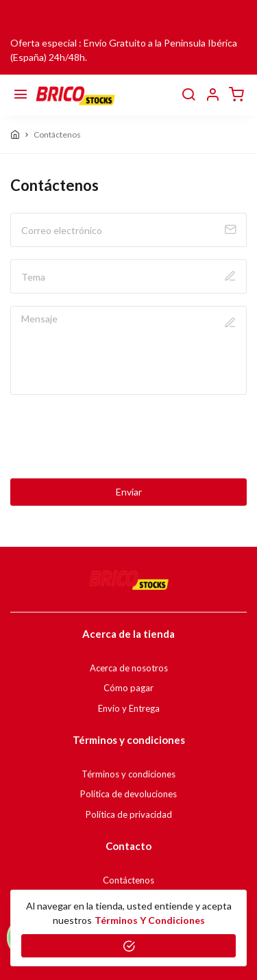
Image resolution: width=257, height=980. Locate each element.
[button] (212, 95)
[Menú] (21, 95)
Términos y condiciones (128, 774)
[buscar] (188, 95)
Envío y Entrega (129, 708)
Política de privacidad (129, 814)
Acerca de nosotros (129, 668)
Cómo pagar (128, 688)
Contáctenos (128, 880)
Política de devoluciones (128, 794)
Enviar (129, 492)
